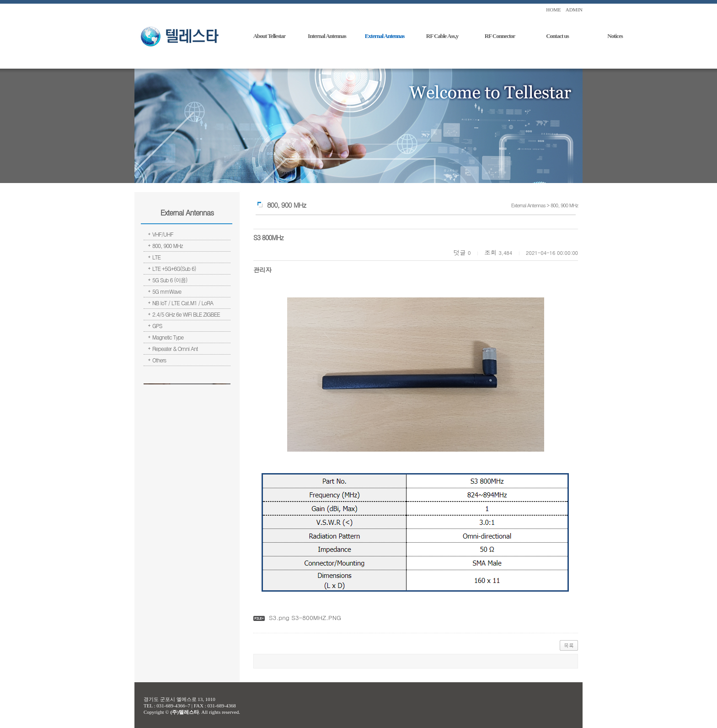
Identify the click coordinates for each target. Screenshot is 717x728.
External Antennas (385, 36)
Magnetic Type (168, 337)
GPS (157, 326)
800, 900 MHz (168, 245)
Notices (615, 36)
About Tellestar (270, 36)
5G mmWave (167, 291)
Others (159, 360)
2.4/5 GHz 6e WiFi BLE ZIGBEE (186, 314)
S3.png (279, 617)
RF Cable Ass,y (442, 36)
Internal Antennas (327, 36)
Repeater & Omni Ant (175, 348)
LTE (156, 257)
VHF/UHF (163, 234)
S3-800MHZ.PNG (315, 617)
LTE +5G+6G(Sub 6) (174, 268)
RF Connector (500, 36)
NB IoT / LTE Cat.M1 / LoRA (183, 303)
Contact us (557, 36)
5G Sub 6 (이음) (170, 280)
